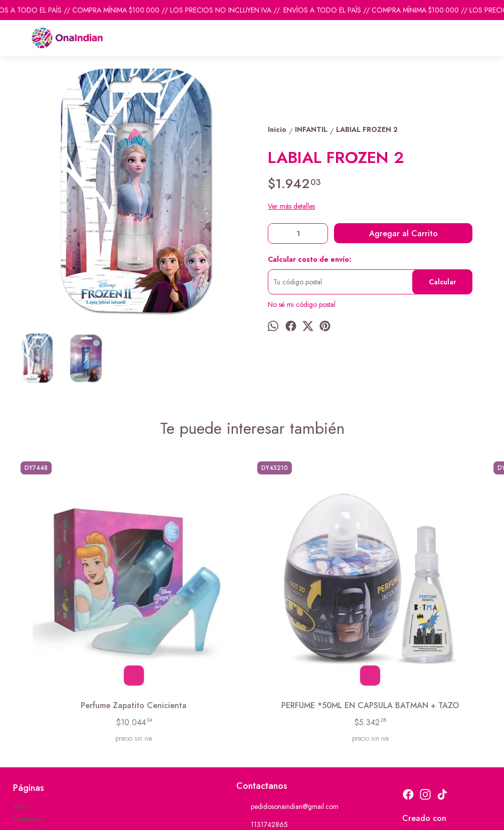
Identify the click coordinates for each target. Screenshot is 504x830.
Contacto (26, 725)
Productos (28, 712)
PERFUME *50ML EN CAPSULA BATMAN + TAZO (193, 593)
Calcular (443, 282)
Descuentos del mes (42, 737)
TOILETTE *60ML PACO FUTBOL (429, 593)
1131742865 (262, 718)
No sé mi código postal (302, 304)
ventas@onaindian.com (277, 736)
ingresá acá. (278, 816)
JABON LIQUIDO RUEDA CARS (311, 593)
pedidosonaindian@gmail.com (287, 700)
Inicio (21, 700)
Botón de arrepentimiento (325, 816)
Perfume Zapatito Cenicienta (74, 593)
